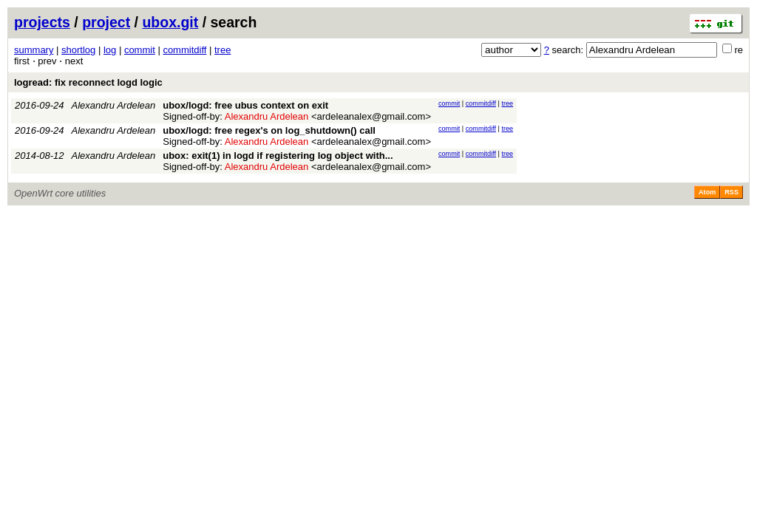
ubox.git (170, 22)
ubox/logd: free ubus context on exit (245, 105)
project (106, 22)
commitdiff (184, 50)
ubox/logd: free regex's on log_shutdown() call (269, 130)
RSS (731, 192)
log (110, 50)
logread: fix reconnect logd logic (88, 82)
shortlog (78, 50)
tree (223, 50)
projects (42, 22)
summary (34, 50)
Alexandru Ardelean (114, 105)
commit (140, 50)
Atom (707, 192)
